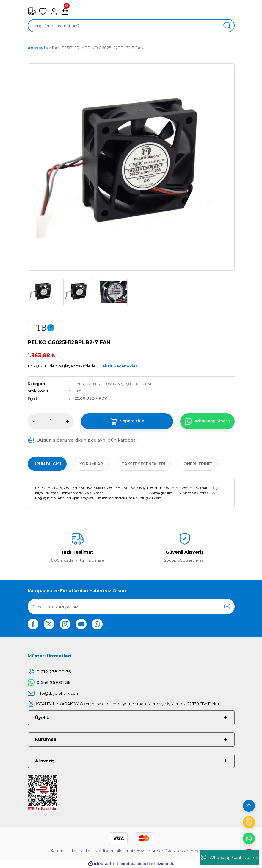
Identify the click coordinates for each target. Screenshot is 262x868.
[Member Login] (54, 11)
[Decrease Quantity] (34, 421)
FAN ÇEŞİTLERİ (88, 384)
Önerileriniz (198, 464)
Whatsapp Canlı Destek (229, 858)
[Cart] (65, 11)
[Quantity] (51, 421)
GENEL (150, 384)
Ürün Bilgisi (47, 464)
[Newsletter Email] (131, 607)
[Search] (131, 26)
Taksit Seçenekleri (119, 366)
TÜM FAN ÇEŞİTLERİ (123, 384)
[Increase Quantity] (68, 421)
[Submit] (227, 607)
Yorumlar (91, 464)
